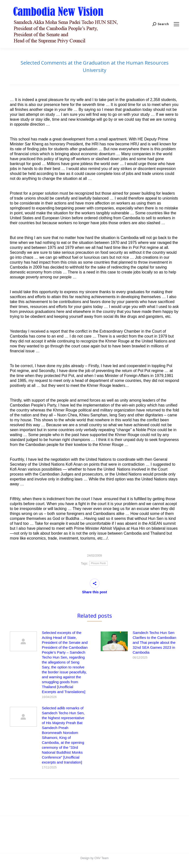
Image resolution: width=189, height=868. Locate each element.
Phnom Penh (99, 563)
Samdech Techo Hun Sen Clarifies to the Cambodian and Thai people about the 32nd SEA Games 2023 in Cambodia (154, 642)
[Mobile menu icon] (176, 24)
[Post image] (23, 641)
